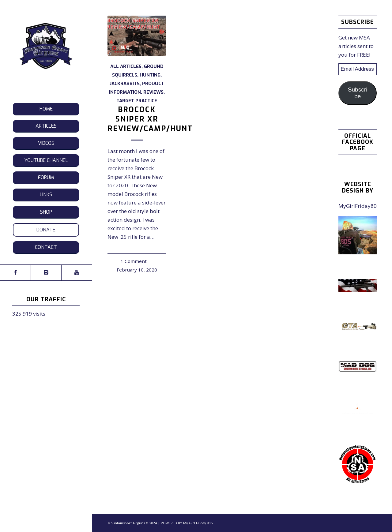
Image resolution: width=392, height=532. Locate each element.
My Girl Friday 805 (198, 523)
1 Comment (134, 261)
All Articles (126, 66)
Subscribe (358, 93)
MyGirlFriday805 (359, 206)
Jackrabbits (125, 84)
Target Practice (137, 101)
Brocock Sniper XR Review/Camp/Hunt (150, 119)
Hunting (150, 75)
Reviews (153, 92)
